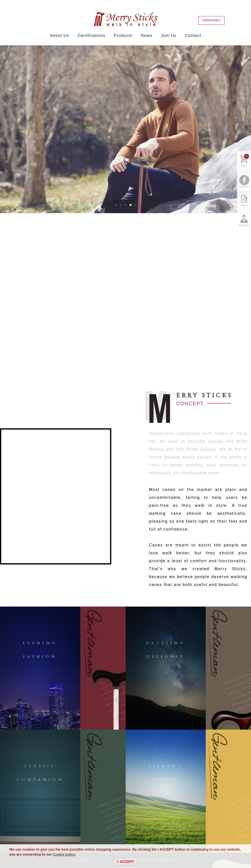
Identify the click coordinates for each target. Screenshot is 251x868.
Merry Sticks (126, 19)
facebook (244, 187)
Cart (245, 160)
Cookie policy (64, 854)
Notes (244, 205)
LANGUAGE (211, 20)
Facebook (232, 20)
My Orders (244, 225)
